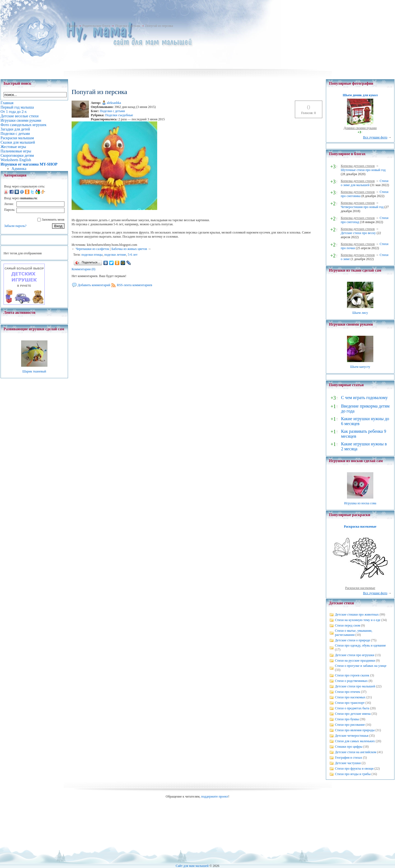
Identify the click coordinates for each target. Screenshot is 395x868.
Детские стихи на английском (356, 752)
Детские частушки (348, 763)
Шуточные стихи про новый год (363, 170)
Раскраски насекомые (360, 588)
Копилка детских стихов (358, 166)
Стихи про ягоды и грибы (353, 774)
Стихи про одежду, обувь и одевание (360, 645)
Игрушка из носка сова (360, 503)
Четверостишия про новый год (362, 207)
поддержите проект (215, 796)
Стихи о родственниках (351, 681)
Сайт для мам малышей (192, 866)
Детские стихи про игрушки (355, 655)
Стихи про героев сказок (352, 675)
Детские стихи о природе (352, 640)
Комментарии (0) (84, 269)
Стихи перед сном (348, 625)
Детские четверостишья (352, 736)
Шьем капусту (360, 367)
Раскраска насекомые (360, 527)
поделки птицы (92, 255)
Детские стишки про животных (357, 614)
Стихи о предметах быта (352, 708)
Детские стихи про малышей (355, 686)
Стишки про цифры (349, 747)
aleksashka (114, 103)
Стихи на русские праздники (355, 661)
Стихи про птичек (348, 692)
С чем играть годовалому (364, 398)
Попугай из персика (159, 26)
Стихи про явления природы (355, 730)
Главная (72, 26)
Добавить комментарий (94, 285)
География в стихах (349, 758)
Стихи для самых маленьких (355, 741)
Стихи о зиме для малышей (365, 183)
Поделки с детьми (128, 26)
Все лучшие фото (375, 137)
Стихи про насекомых (350, 697)
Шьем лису (360, 313)
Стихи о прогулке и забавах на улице (361, 666)
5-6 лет (133, 255)
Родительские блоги (96, 26)
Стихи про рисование (350, 725)
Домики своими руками (360, 128)
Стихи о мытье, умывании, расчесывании (354, 633)
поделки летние (115, 255)
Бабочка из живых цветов (129, 249)
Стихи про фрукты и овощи (354, 769)
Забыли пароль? (15, 226)
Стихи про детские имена (353, 714)
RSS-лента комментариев (135, 285)
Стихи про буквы (347, 719)
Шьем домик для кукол (360, 95)
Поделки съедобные (119, 115)
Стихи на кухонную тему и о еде (358, 620)
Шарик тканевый (34, 371)
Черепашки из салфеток (92, 249)
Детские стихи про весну (358, 233)
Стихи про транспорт (350, 703)
